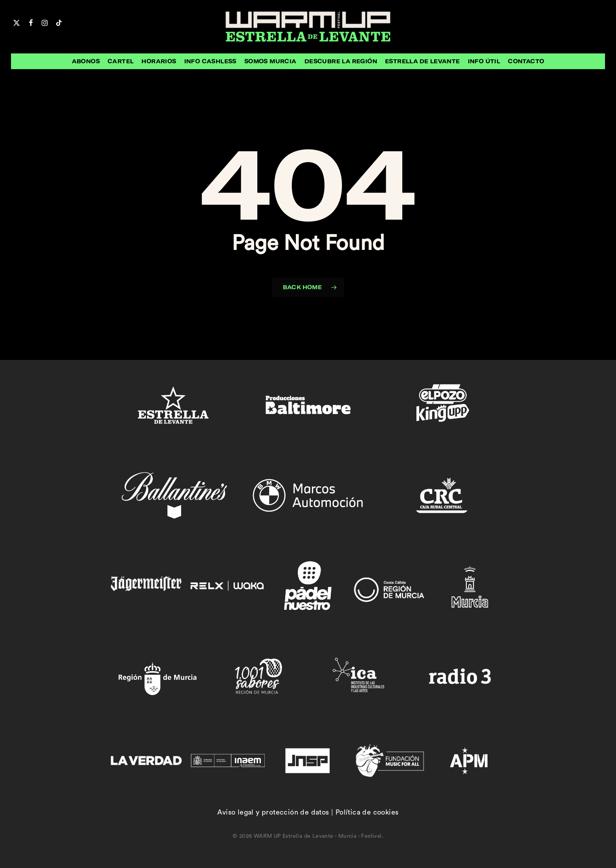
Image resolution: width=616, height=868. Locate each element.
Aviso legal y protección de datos (273, 812)
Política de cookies (367, 812)
